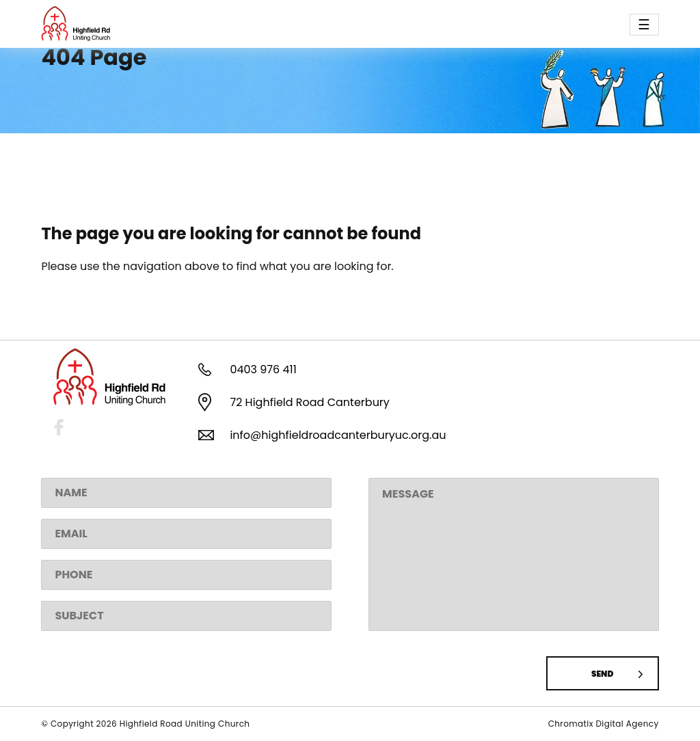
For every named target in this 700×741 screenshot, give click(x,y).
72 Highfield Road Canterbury (309, 402)
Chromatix (572, 724)
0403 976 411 (263, 369)
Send (602, 674)
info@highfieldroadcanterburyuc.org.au (338, 435)
